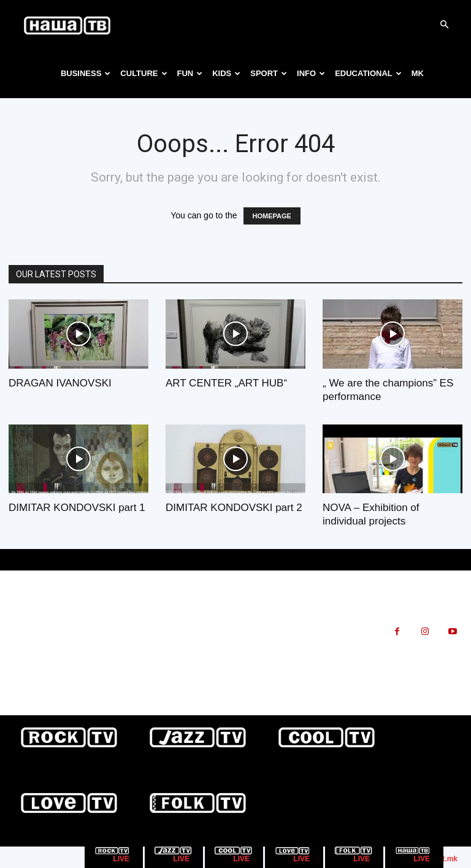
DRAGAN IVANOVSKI (60, 383)
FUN (190, 73)
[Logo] (67, 25)
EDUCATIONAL (368, 73)
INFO (311, 73)
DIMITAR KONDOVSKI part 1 (77, 508)
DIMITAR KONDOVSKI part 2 (234, 508)
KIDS (226, 73)
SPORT (269, 73)
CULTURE (144, 73)
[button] (444, 25)
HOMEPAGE (272, 216)
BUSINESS (86, 73)
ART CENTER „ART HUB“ (226, 383)
